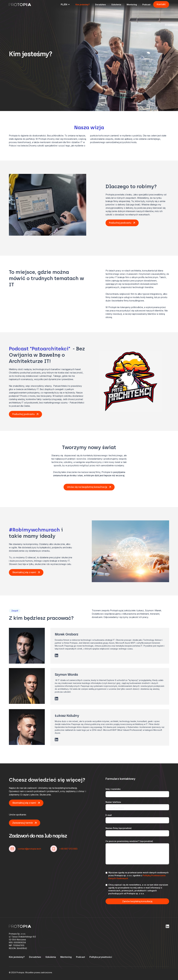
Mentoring (132, 5)
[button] (65, 4)
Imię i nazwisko (113, 789)
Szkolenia (116, 5)
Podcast (146, 5)
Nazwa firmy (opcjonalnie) (119, 828)
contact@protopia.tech (29, 849)
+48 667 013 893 (68, 849)
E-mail (109, 815)
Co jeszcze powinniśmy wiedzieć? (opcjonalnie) (129, 841)
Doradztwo (100, 5)
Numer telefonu (113, 802)
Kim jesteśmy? (83, 5)
